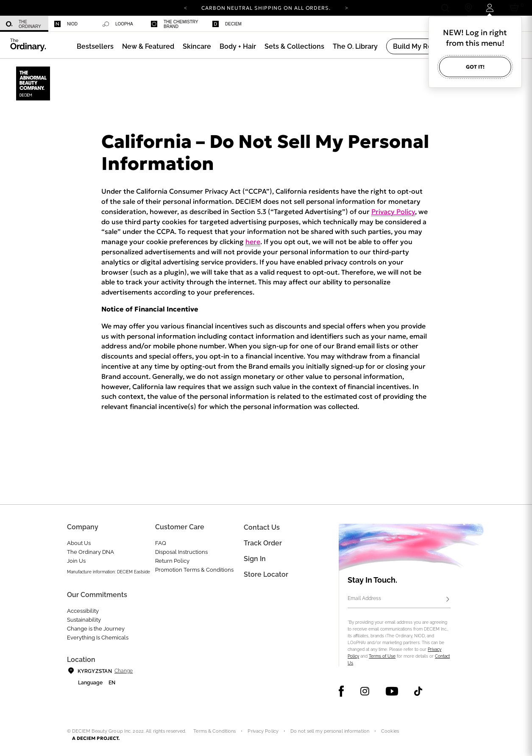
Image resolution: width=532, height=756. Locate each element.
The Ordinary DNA (91, 552)
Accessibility (83, 611)
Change (124, 671)
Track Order (263, 543)
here (253, 242)
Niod (66, 24)
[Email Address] (399, 600)
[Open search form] (445, 8)
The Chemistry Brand (174, 24)
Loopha (118, 24)
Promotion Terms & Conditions (194, 570)
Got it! (475, 67)
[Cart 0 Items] (516, 8)
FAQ (161, 543)
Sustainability (84, 620)
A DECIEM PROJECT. (96, 738)
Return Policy (172, 561)
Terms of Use (382, 656)
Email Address (364, 598)
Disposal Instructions (181, 552)
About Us (79, 543)
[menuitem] (24, 24)
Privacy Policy (393, 211)
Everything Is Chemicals (98, 638)
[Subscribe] (448, 600)
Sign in (255, 559)
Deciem (227, 24)
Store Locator (266, 574)
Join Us (76, 561)
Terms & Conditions (214, 731)
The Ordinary (24, 24)
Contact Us (262, 527)
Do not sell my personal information (330, 731)
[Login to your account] (491, 8)
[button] (148, 46)
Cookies (390, 731)
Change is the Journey (96, 629)
